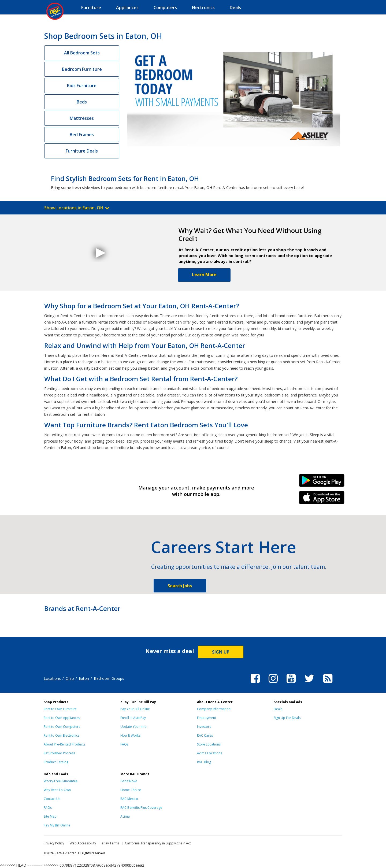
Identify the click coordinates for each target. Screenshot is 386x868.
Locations (52, 678)
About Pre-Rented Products (64, 744)
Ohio (70, 678)
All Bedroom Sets (82, 53)
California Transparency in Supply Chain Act (158, 843)
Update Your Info (133, 727)
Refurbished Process (59, 753)
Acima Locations (209, 753)
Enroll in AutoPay (133, 718)
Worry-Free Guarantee (61, 781)
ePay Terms (110, 843)
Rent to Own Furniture (60, 709)
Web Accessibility (83, 843)
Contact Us (52, 799)
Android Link (322, 482)
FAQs (124, 744)
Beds (82, 102)
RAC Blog (204, 762)
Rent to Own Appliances (62, 718)
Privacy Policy (54, 843)
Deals (278, 709)
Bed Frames (82, 135)
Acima (125, 816)
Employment (207, 718)
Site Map (50, 816)
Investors (204, 727)
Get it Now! (129, 781)
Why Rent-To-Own (57, 790)
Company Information (214, 709)
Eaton (84, 678)
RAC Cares (205, 735)
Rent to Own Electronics (62, 735)
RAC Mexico (129, 799)
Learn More (204, 275)
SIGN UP (221, 652)
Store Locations (209, 744)
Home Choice (131, 790)
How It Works (130, 735)
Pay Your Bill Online (135, 709)
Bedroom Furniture (82, 69)
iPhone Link (322, 499)
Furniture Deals (82, 151)
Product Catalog (56, 762)
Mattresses (82, 118)
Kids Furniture (82, 86)
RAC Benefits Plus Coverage (141, 808)
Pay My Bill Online (57, 825)
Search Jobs (180, 586)
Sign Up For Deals (287, 718)
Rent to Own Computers (62, 727)
